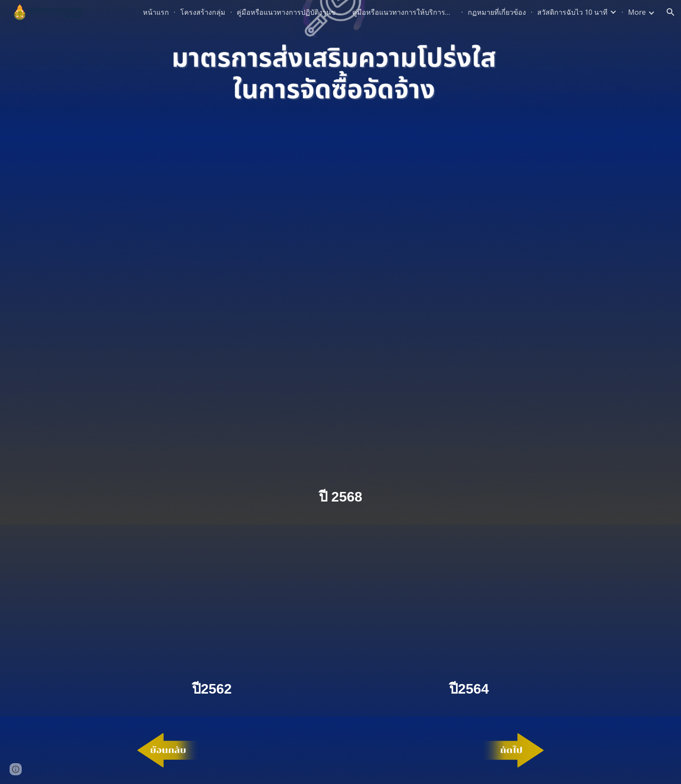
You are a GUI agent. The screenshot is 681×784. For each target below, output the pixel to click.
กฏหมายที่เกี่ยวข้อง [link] (497, 12)
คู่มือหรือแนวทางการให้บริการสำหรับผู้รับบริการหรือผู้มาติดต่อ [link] (404, 12)
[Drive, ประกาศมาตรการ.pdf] (340, 313)
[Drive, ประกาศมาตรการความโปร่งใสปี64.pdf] (469, 604)
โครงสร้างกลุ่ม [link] (203, 12)
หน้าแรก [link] (156, 12)
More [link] (637, 12)
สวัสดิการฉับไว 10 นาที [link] (572, 12)
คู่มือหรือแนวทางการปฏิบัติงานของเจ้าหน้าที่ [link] (289, 12)
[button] (671, 12)
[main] (340, 497)
